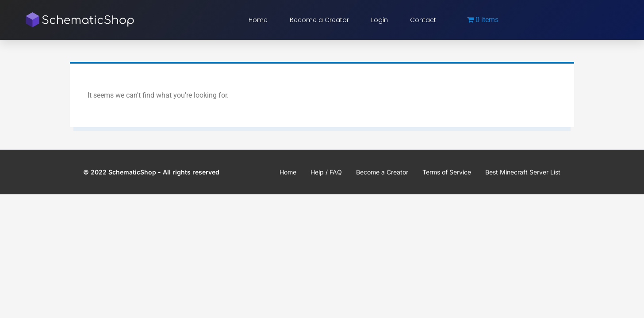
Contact (423, 20)
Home (258, 20)
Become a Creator (319, 20)
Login (379, 20)
